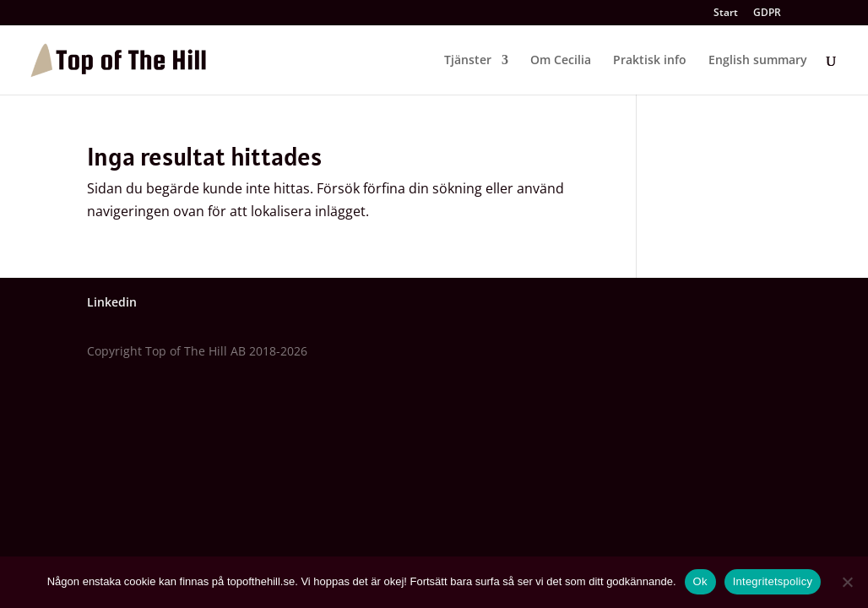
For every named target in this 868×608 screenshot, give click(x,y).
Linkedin (112, 302)
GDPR (767, 14)
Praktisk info (650, 61)
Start (726, 14)
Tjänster (468, 61)
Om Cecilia (561, 61)
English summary (758, 61)
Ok (700, 581)
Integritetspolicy (773, 581)
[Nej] (847, 582)
